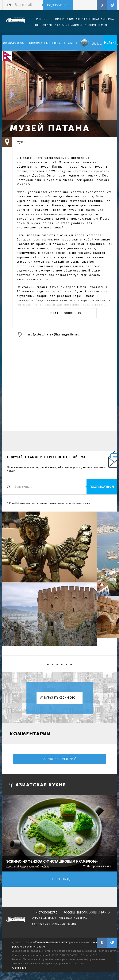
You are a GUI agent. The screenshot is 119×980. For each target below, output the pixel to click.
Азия (47, 43)
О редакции (19, 968)
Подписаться (58, 5)
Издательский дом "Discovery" (16, 23)
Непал (58, 43)
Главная (34, 43)
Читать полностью (65, 313)
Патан (70, 43)
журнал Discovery (16, 923)
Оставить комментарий (59, 759)
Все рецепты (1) (60, 879)
